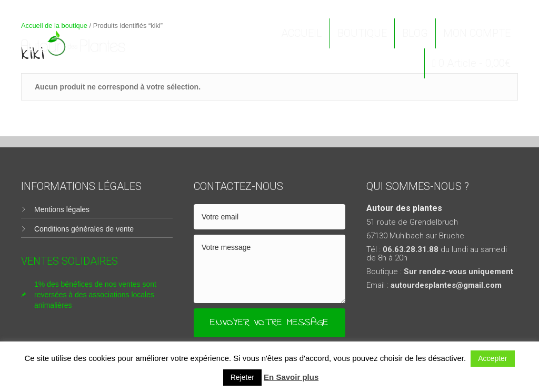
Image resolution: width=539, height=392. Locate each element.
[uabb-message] (269, 269)
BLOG (415, 33)
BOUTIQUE (362, 33)
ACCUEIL (302, 33)
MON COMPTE (477, 33)
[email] (269, 217)
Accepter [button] (492, 358)
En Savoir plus (291, 377)
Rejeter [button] (242, 377)
